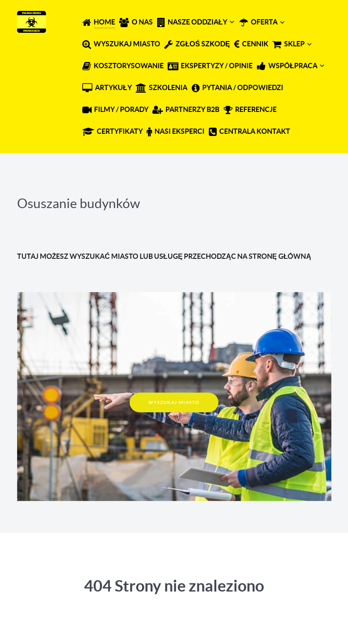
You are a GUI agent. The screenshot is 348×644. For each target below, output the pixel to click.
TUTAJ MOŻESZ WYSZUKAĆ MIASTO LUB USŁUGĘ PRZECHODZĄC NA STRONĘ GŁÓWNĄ (164, 256)
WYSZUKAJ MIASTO (174, 402)
